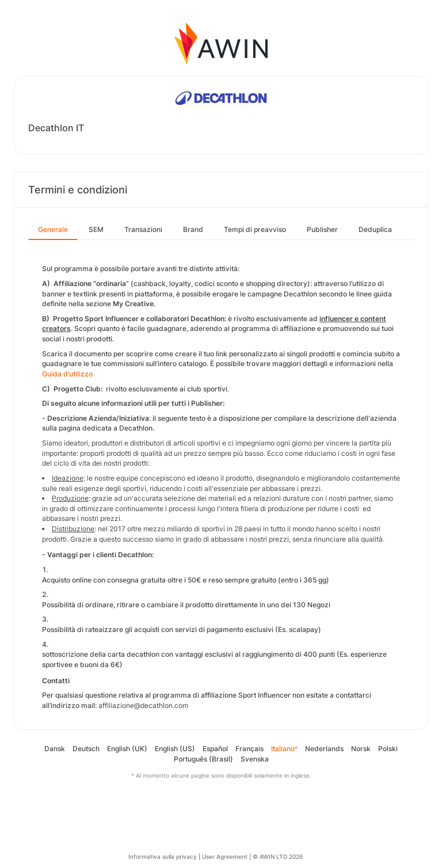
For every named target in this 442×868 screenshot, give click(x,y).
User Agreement (225, 856)
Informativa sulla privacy (163, 856)
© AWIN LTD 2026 (278, 856)
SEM (96, 229)
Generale (53, 229)
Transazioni (143, 229)
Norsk (361, 749)
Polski (388, 749)
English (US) (175, 749)
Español (215, 749)
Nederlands (324, 749)
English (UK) (127, 749)
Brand (193, 229)
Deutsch (86, 749)
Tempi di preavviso (255, 229)
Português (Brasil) (203, 759)
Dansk (55, 749)
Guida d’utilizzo (67, 374)
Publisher (322, 229)
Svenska (255, 759)
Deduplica (375, 229)
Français (249, 749)
